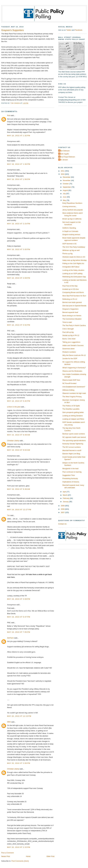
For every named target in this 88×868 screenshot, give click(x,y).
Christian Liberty (13, 441)
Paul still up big (68, 332)
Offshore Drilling (68, 390)
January (66, 502)
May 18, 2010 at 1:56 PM (19, 179)
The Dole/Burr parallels (71, 409)
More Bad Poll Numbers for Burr (74, 296)
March (65, 495)
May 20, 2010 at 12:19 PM (19, 716)
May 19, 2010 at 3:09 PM (19, 599)
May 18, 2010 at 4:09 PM (19, 278)
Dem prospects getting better (73, 412)
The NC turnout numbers (72, 447)
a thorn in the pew (14, 407)
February (66, 498)
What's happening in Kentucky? (74, 368)
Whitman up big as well (71, 250)
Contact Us (62, 524)
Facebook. (79, 30)
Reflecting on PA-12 (70, 299)
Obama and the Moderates (72, 371)
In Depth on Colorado (70, 231)
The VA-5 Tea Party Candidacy (74, 247)
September (67, 187)
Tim (8, 515)
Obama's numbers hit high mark (74, 393)
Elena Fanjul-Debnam (67, 157)
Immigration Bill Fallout (71, 267)
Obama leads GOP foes (71, 380)
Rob (9, 115)
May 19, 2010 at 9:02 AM (19, 450)
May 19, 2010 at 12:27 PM (19, 510)
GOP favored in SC (69, 244)
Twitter (69, 30)
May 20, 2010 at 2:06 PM (19, 763)
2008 (63, 509)
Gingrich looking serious (71, 234)
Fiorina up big (67, 254)
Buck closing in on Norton (72, 316)
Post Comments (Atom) (20, 861)
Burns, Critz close (69, 339)
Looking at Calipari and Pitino (73, 419)
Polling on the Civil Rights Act (73, 263)
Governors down (68, 349)
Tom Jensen (63, 160)
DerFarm (10, 638)
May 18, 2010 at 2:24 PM (19, 224)
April (65, 492)
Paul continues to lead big (72, 472)
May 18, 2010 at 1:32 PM (19, 136)
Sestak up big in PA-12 (71, 335)
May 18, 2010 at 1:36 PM (19, 164)
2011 (63, 171)
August (66, 190)
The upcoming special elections (74, 440)
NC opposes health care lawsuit (74, 437)
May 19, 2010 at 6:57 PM (19, 617)
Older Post (50, 856)
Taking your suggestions (71, 342)
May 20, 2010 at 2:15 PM (19, 847)
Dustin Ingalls (64, 154)
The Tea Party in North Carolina (74, 325)
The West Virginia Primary (72, 397)
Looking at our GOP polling (72, 273)
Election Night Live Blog (71, 454)
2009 (63, 506)
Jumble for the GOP (70, 359)
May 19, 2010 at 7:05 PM (19, 632)
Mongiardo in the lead (70, 469)
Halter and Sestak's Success (73, 345)
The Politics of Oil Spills (71, 406)
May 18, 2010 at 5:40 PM (19, 401)
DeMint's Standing (69, 228)
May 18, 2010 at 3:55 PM (19, 249)
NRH (9, 722)
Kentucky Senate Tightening (73, 444)
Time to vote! (67, 322)
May (65, 200)
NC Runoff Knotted (69, 383)
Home (28, 856)
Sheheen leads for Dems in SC (74, 257)
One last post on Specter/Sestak (74, 306)
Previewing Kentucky (70, 478)
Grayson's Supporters (70, 309)
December (67, 177)
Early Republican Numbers (72, 203)
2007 (63, 512)
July (64, 194)
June (65, 197)
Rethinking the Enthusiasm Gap (74, 277)
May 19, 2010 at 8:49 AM (19, 435)
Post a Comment (8, 853)
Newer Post (6, 856)
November (67, 180)
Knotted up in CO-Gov (71, 289)
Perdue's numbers (69, 352)
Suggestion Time (69, 475)
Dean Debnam (64, 151)
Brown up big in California (72, 219)
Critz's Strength (68, 329)
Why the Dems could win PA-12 (74, 355)
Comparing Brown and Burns (73, 292)
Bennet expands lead (70, 312)
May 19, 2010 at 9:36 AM (19, 489)
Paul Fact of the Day (70, 286)
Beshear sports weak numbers (74, 434)
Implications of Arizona (71, 482)
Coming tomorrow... (70, 206)
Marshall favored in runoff (72, 450)
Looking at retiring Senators (73, 416)
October (66, 184)
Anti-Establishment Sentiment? (74, 387)
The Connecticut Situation (72, 319)
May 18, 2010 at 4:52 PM (19, 325)
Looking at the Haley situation (73, 270)
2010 (63, 174)
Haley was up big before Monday (74, 260)
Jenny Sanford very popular (73, 210)
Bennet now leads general (72, 302)
